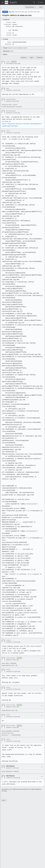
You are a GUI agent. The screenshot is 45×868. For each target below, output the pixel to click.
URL (12, 51)
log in (11, 767)
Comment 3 (9, 133)
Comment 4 (9, 619)
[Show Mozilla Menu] (6, 2)
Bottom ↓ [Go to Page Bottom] (24, 58)
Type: (10, 30)
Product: (9, 22)
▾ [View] (36, 7)
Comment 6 (9, 667)
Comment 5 (9, 649)
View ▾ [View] (41, 7)
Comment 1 (9, 90)
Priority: (9, 33)
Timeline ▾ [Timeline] (40, 58)
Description (9, 63)
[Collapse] (42, 63)
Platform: (9, 26)
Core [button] (14, 22)
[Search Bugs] (34, 2)
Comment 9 (9, 755)
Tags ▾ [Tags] (32, 58)
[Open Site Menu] (2, 2)
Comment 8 (9, 718)
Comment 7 (9, 694)
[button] (40, 2)
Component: (8, 24)
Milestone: (8, 44)
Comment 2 (9, 113)
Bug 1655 (12, 12)
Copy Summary (30, 7)
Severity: (9, 35)
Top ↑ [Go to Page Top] (4, 778)
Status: (9, 42)
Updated (8, 101)
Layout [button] (15, 24)
